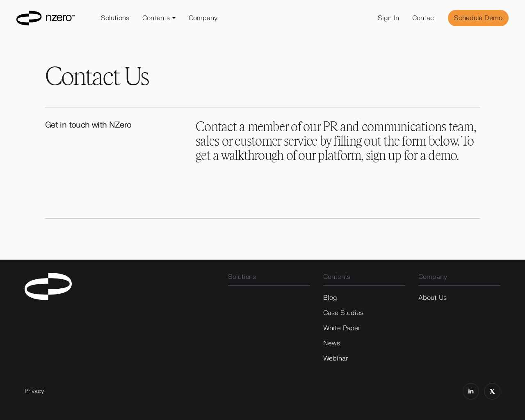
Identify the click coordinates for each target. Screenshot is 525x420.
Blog (330, 298)
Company (203, 18)
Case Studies (343, 313)
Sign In (388, 18)
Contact (424, 18)
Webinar (335, 358)
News (332, 343)
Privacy (34, 391)
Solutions (115, 18)
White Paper (342, 328)
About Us (433, 298)
